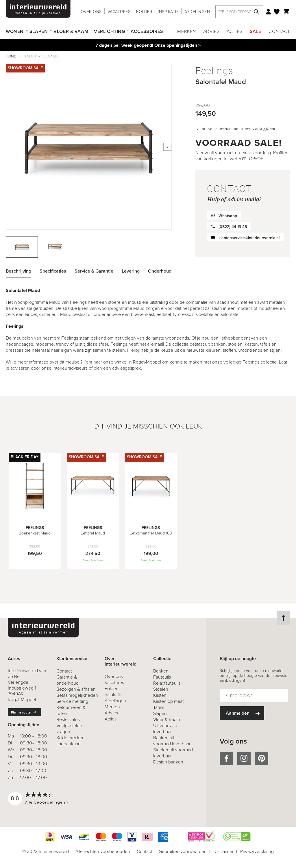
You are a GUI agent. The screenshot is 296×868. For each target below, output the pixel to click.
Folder (144, 12)
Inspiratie (168, 12)
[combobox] (239, 12)
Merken (186, 31)
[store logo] (38, 9)
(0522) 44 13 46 (233, 227)
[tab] (23, 271)
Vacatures (119, 12)
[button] (55, 247)
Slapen (160, 713)
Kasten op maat (168, 701)
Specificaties (53, 271)
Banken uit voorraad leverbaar (172, 741)
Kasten (160, 695)
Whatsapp (228, 216)
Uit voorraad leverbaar (165, 729)
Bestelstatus (68, 719)
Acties (234, 31)
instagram (244, 758)
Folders (112, 689)
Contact (279, 31)
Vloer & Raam (167, 719)
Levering (131, 271)
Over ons (91, 12)
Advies (211, 31)
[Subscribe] (242, 713)
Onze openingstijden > (177, 45)
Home (11, 56)
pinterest (262, 758)
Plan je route (21, 712)
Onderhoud (160, 271)
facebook (226, 758)
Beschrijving (18, 271)
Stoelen (161, 689)
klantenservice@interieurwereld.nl (249, 238)
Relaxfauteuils (167, 683)
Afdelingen (197, 12)
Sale (256, 31)
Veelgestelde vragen (69, 729)
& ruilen (71, 710)
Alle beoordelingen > (47, 802)
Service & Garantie (94, 271)
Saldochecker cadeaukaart (70, 741)
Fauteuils (162, 677)
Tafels (159, 707)
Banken (161, 671)
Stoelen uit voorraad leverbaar (173, 753)
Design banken (168, 762)
